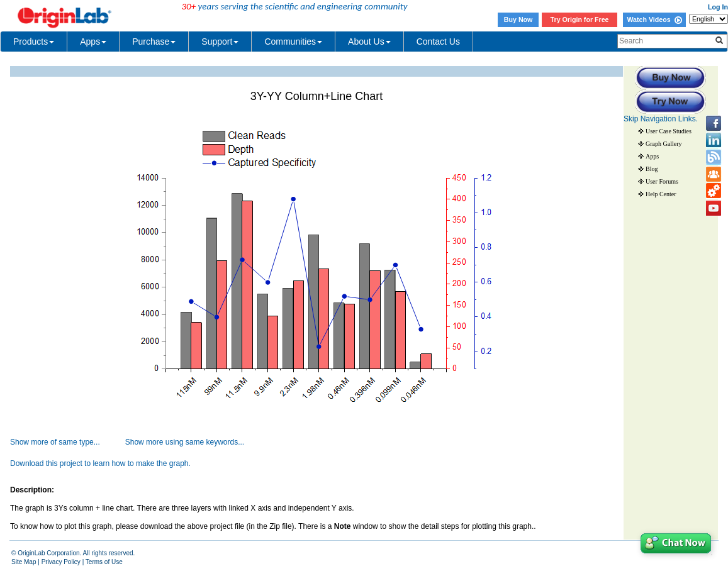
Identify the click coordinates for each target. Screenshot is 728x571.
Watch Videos (654, 19)
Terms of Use (104, 562)
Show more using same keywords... (185, 442)
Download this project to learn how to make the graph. (100, 463)
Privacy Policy (61, 562)
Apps (93, 42)
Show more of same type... (55, 442)
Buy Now (518, 19)
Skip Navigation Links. (661, 119)
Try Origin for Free (580, 19)
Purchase (154, 42)
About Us (369, 42)
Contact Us (438, 42)
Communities (293, 42)
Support (220, 42)
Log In (718, 7)
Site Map (24, 562)
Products (34, 42)
